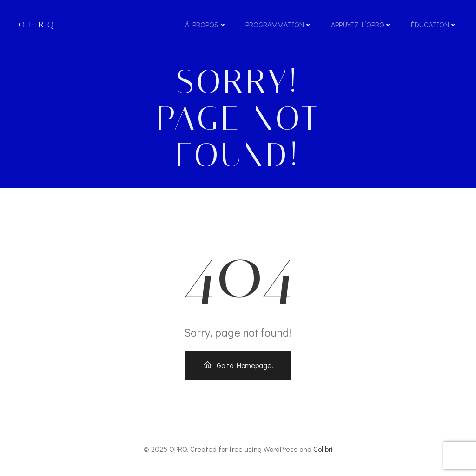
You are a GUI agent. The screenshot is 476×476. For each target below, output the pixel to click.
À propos (206, 24)
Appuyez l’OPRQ (362, 24)
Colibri (323, 449)
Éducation (434, 24)
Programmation (279, 24)
